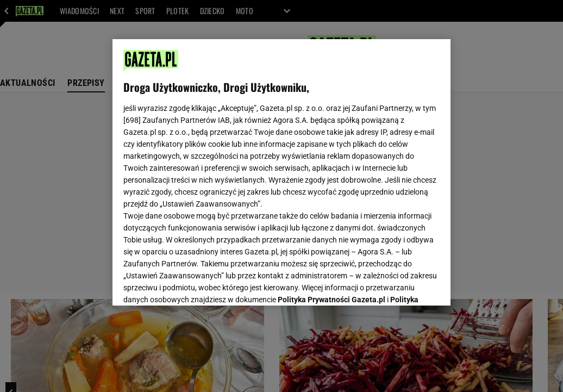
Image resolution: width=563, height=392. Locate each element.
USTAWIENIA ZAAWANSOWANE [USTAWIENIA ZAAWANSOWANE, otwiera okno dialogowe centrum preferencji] (195, 284)
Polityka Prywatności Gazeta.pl (331, 161)
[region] (281, 172)
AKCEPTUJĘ (403, 284)
